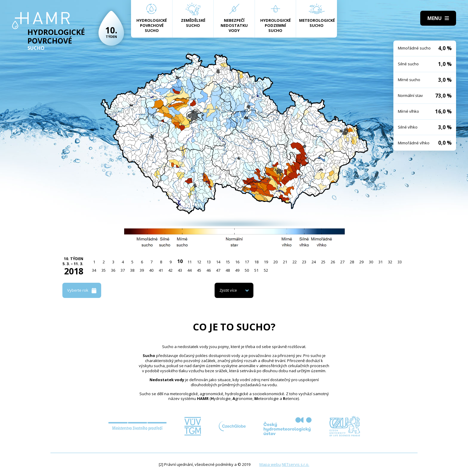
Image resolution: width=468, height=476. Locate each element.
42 (170, 270)
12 (199, 262)
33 (400, 262)
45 (199, 270)
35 (104, 270)
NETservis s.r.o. (295, 464)
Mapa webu (270, 464)
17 (247, 262)
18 (256, 262)
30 (371, 262)
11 (190, 262)
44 (190, 270)
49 (237, 270)
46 (209, 270)
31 (381, 262)
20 (275, 262)
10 (180, 261)
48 (228, 270)
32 (390, 262)
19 (266, 262)
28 (352, 262)
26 (333, 262)
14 (218, 262)
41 (161, 270)
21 (285, 262)
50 (247, 270)
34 (94, 270)
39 (142, 270)
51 (256, 270)
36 (113, 270)
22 (295, 262)
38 (132, 270)
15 (228, 262)
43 (180, 270)
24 (314, 262)
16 (237, 262)
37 (123, 270)
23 (304, 262)
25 (323, 262)
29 (361, 262)
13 (209, 262)
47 (218, 270)
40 (151, 270)
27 (342, 262)
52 (266, 270)
